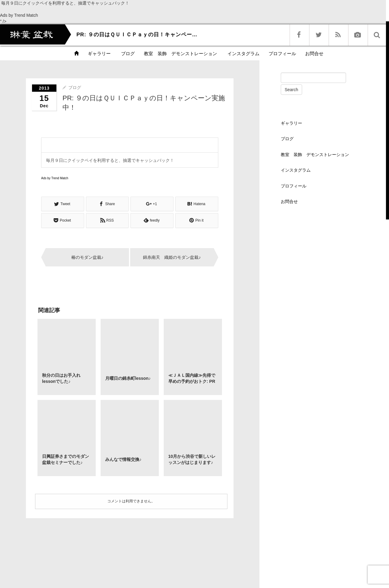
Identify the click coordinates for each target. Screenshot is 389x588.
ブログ (127, 53)
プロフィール (282, 53)
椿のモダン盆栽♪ (87, 257)
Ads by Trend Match (19, 15)
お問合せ (314, 53)
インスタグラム (243, 53)
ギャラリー (99, 53)
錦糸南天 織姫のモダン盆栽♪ (172, 257)
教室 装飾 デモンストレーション (180, 53)
